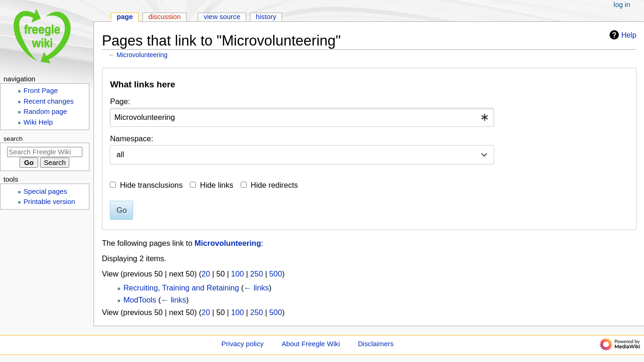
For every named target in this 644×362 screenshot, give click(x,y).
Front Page (41, 91)
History (266, 17)
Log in (622, 5)
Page (125, 17)
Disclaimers (376, 344)
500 (276, 274)
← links (256, 288)
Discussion (165, 17)
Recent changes (49, 101)
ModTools (140, 300)
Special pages (46, 191)
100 (238, 274)
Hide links (217, 185)
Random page (46, 112)
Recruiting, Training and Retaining (181, 288)
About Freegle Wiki (311, 344)
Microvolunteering (142, 55)
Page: (120, 101)
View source (222, 17)
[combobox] (302, 117)
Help (622, 35)
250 (257, 274)
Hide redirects (275, 185)
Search (13, 139)
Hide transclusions (151, 185)
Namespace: (131, 138)
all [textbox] (120, 154)
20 (206, 274)
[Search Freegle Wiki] (45, 152)
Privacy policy (243, 344)
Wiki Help (38, 122)
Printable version (50, 202)
